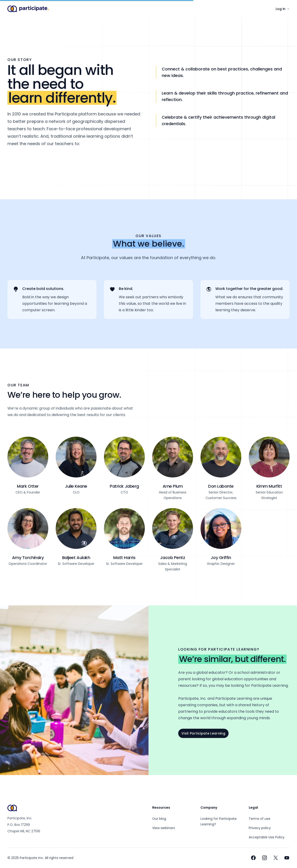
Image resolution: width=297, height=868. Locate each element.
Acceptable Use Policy (267, 837)
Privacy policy (260, 828)
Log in (283, 9)
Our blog (159, 819)
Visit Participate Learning (203, 733)
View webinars (164, 828)
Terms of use (260, 819)
